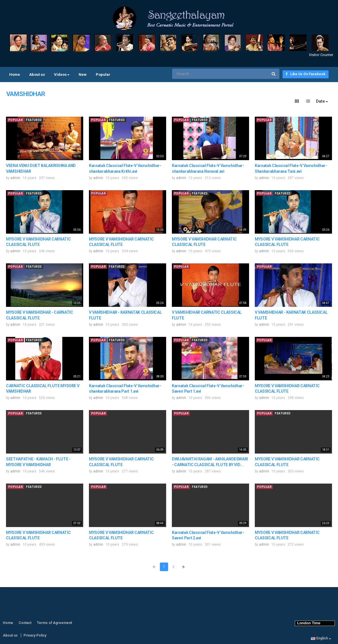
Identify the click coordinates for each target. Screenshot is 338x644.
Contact (25, 623)
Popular (103, 74)
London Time (308, 623)
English (321, 638)
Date (322, 101)
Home (15, 74)
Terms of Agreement (54, 623)
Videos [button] (62, 74)
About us (37, 74)
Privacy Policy (35, 635)
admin (15, 178)
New (83, 74)
